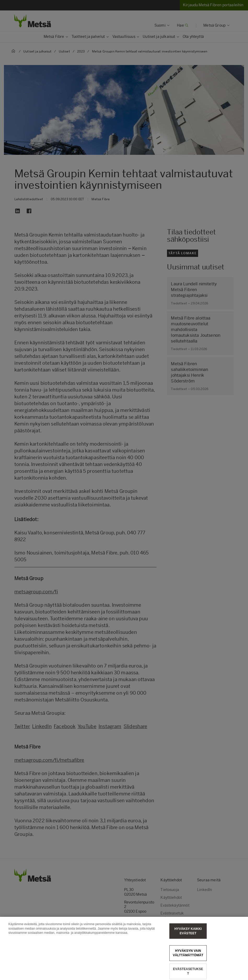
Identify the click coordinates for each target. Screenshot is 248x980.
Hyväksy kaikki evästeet (188, 939)
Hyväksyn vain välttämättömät (188, 961)
